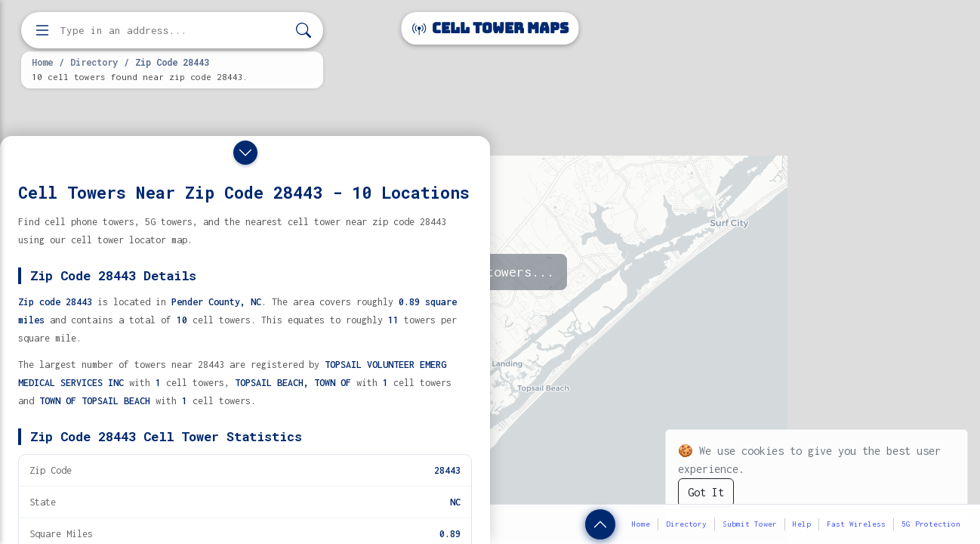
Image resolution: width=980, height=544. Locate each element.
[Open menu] (42, 30)
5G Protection (931, 524)
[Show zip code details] (600, 524)
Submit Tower (750, 524)
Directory (94, 62)
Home (42, 62)
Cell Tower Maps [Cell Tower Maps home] (490, 28)
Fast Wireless (856, 524)
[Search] (304, 31)
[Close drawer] (245, 153)
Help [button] (802, 524)
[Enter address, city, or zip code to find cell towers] (174, 31)
